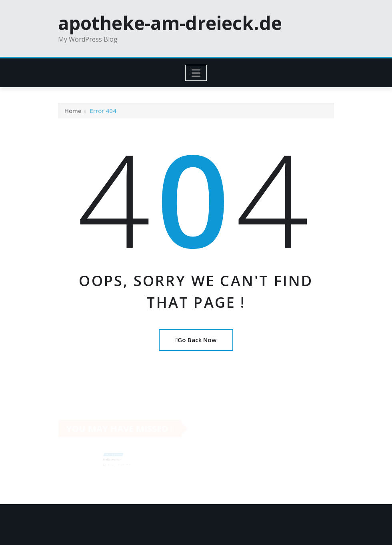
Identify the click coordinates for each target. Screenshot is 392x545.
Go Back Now (196, 340)
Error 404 (103, 112)
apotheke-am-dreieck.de (170, 23)
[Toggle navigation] (196, 73)
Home (73, 112)
